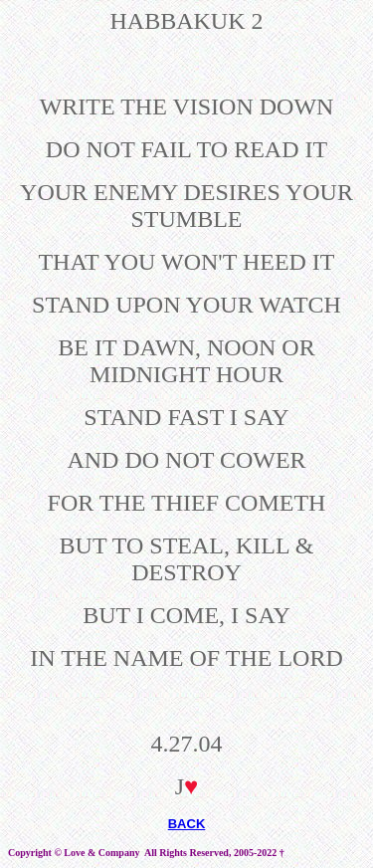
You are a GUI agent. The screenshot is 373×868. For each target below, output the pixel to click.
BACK (187, 824)
